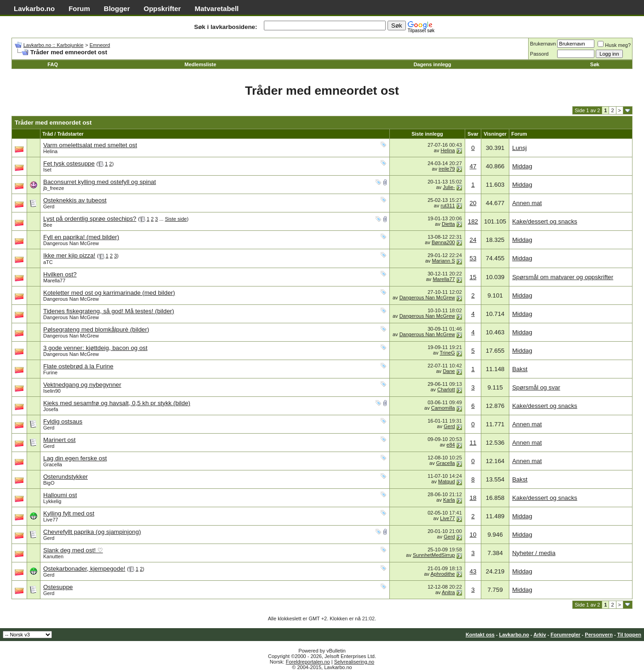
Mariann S (444, 261)
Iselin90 (52, 391)
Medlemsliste (200, 64)
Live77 (51, 520)
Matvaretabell (217, 9)
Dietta (448, 224)
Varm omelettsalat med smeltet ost (90, 145)
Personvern (599, 635)
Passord (539, 54)
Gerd (49, 206)
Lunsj (519, 148)
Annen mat (527, 203)
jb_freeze (54, 188)
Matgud (447, 481)
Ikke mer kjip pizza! (69, 255)
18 (473, 498)
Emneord (100, 45)
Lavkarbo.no (34, 9)
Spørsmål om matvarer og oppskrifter (563, 277)
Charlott (446, 389)
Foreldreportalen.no (308, 662)
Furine (50, 372)
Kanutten (53, 556)
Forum (79, 9)
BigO (49, 483)
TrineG (447, 353)
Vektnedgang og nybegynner (82, 385)
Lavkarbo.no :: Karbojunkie (54, 45)
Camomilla (443, 408)
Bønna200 (443, 242)
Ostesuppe (58, 587)
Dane (449, 371)
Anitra (448, 592)
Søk (595, 64)
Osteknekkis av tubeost (75, 200)
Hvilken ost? (60, 274)
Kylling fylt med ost (69, 513)
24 (473, 240)
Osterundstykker (66, 477)
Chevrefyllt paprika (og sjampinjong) (92, 532)
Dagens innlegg (433, 64)
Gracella (53, 464)
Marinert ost (59, 440)
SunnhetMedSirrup (434, 555)
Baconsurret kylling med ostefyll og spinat (100, 182)
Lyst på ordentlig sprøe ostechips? (90, 219)
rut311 (448, 206)
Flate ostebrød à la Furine (78, 366)
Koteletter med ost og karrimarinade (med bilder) (109, 293)
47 (473, 166)
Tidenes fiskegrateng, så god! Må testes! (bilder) (109, 311)
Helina (50, 151)
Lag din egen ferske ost (75, 458)
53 (473, 258)
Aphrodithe (443, 574)
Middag (522, 166)
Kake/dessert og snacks (545, 221)
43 (473, 571)
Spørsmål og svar (536, 387)
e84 (450, 445)
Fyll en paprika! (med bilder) (81, 237)
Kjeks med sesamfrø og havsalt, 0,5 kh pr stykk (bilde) (117, 403)
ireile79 (447, 169)
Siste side (176, 219)
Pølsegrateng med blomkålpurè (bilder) (96, 329)
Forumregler (566, 635)
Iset (47, 170)
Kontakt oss (480, 635)
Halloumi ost (60, 495)
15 (473, 277)
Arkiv (540, 635)
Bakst (520, 369)
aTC (48, 262)
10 (473, 535)
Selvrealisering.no (354, 662)
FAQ (53, 64)
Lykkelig (52, 501)
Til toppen (629, 635)
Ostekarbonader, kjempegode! (84, 569)
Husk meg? (614, 45)
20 (473, 203)
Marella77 (54, 281)
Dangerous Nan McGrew (71, 243)
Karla (449, 500)
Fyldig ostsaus (63, 421)
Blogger (117, 9)
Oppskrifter (162, 9)
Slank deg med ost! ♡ (73, 550)
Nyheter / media (534, 553)
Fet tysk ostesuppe (69, 163)
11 (473, 443)
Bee (48, 225)
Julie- (449, 187)
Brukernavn (543, 44)
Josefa (51, 409)
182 (473, 221)
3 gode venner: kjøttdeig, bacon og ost (95, 348)
